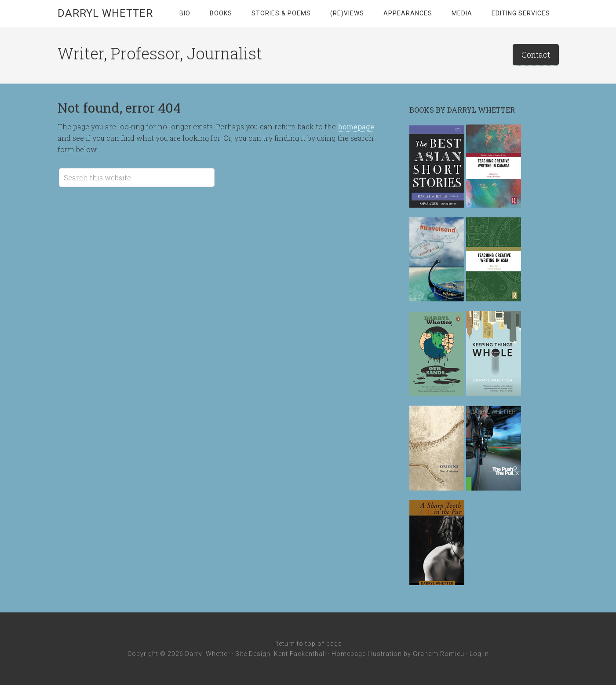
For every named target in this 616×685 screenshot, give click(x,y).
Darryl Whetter (105, 13)
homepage (356, 126)
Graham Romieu (439, 654)
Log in (479, 654)
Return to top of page (308, 644)
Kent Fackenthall (300, 654)
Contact (536, 55)
